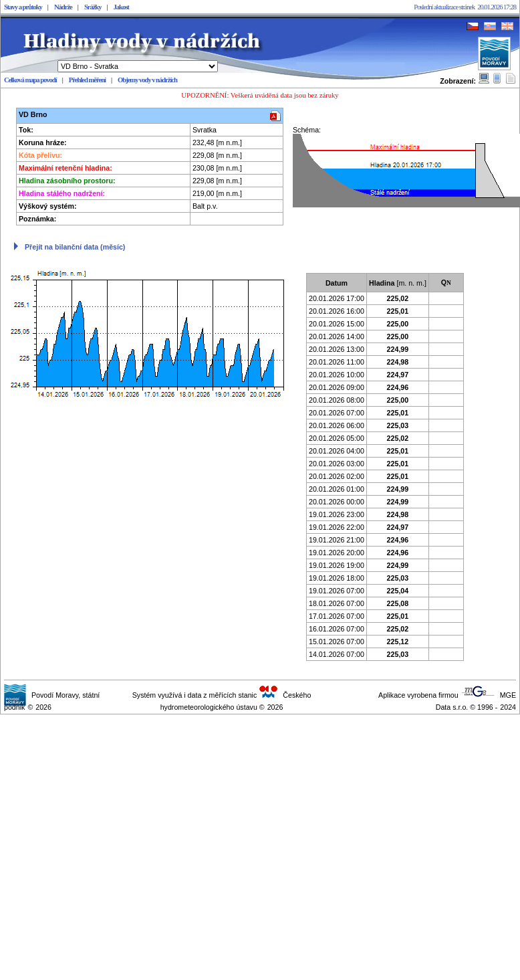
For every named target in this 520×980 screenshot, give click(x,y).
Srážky (93, 7)
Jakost (121, 7)
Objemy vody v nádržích (147, 80)
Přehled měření (87, 80)
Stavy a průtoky (23, 7)
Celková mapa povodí (30, 80)
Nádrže (63, 7)
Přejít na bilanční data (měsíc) (75, 247)
